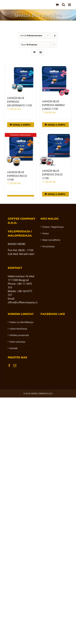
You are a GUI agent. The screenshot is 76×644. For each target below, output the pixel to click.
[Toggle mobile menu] (70, 5)
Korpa (46, 233)
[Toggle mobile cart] (57, 5)
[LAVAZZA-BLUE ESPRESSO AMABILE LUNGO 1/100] (56, 81)
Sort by (31, 35)
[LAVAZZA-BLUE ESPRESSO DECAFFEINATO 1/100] (21, 79)
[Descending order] (55, 35)
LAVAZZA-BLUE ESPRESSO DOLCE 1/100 (52, 174)
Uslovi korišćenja (18, 329)
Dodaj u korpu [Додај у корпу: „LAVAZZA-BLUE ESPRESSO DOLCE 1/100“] (57, 194)
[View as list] (41, 52)
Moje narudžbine (51, 240)
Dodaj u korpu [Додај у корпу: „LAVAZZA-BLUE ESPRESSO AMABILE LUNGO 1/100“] (57, 125)
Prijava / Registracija (53, 227)
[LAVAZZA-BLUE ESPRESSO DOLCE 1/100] (56, 149)
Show (29, 45)
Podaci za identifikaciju (22, 322)
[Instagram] (15, 366)
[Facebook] (9, 366)
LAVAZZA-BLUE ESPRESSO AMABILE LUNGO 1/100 (53, 105)
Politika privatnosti (19, 335)
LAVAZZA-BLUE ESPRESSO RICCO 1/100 (17, 176)
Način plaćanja (17, 342)
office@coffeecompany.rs (23, 302)
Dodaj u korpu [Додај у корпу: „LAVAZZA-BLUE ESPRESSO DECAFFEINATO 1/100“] (22, 125)
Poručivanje (48, 246)
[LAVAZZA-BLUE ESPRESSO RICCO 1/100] (21, 150)
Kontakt (14, 348)
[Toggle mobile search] (63, 5)
